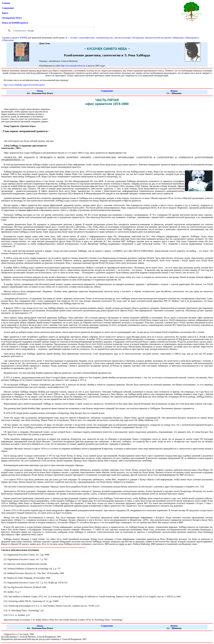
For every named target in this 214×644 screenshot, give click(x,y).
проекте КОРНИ (19, 38)
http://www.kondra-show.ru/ (73, 66)
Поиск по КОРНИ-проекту (15, 23)
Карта (5, 13)
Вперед (174, 91)
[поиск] (49, 31)
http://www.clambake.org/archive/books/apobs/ (24, 85)
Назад (40, 91)
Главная (6, 3)
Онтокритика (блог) (12, 18)
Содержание (8, 8)
